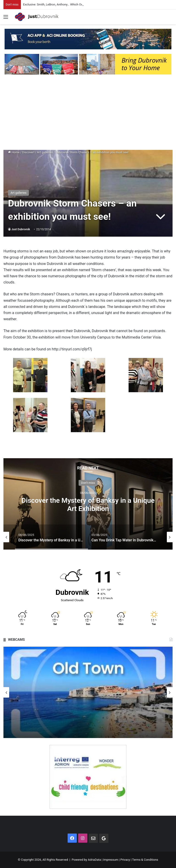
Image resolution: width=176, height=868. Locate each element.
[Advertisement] (88, 113)
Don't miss (88, 483)
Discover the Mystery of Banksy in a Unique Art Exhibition (88, 504)
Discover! (28, 152)
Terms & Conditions (145, 860)
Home (14, 152)
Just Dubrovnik (21, 229)
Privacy (125, 860)
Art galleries (45, 152)
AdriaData (94, 860)
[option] (88, 504)
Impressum (111, 860)
